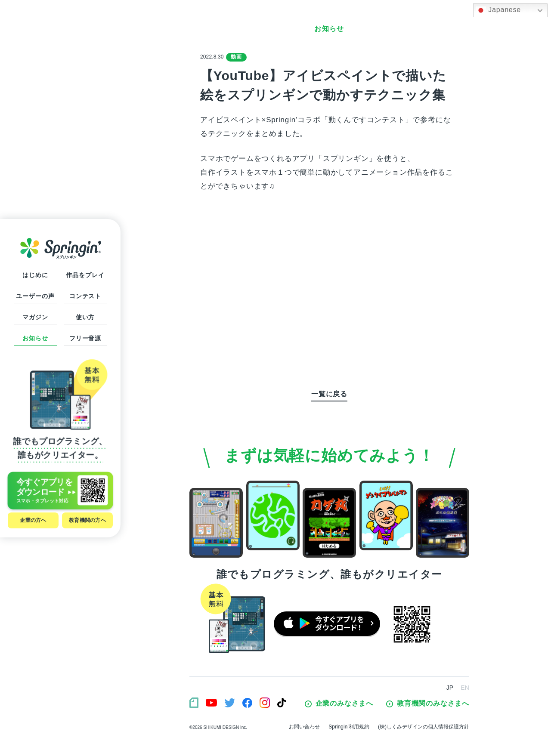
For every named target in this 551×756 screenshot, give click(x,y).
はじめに (35, 275)
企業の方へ (33, 520)
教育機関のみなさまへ (428, 704)
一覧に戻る (329, 394)
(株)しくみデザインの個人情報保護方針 (424, 727)
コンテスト (85, 296)
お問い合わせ (304, 727)
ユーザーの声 (35, 296)
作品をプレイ (85, 275)
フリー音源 (85, 338)
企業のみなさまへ (339, 704)
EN (465, 688)
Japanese (498, 10)
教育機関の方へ (87, 520)
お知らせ (35, 338)
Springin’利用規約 (349, 727)
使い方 (85, 317)
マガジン (35, 317)
